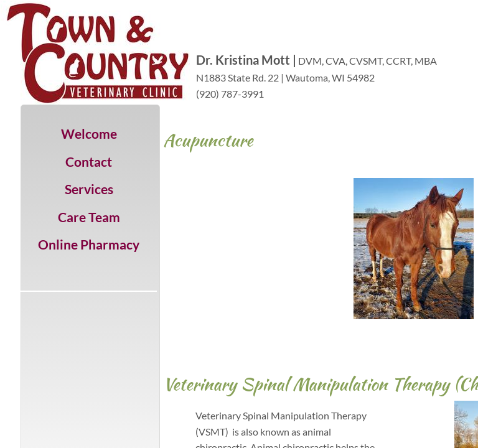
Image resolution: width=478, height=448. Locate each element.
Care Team (89, 217)
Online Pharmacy (89, 244)
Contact (89, 161)
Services (89, 189)
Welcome (89, 133)
